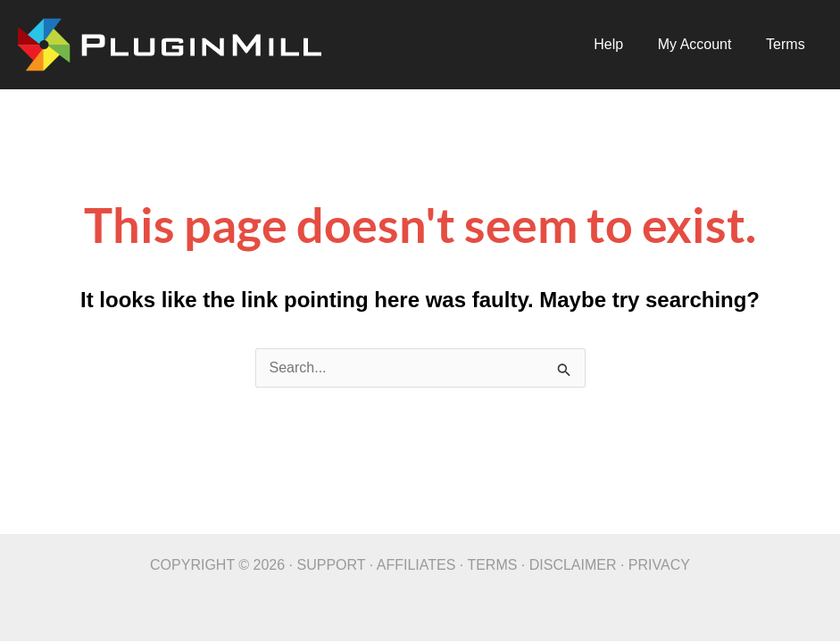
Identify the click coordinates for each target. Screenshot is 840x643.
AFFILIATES (416, 565)
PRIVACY (659, 565)
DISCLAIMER (573, 565)
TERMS (492, 565)
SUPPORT (332, 565)
